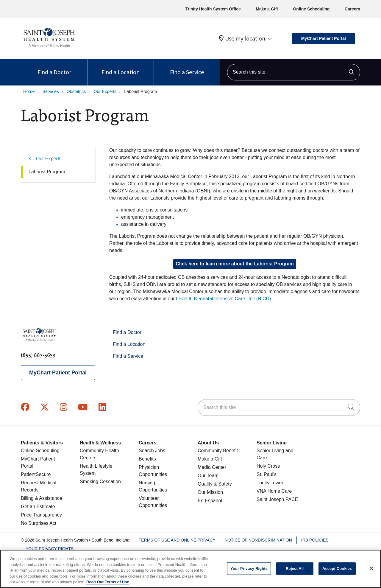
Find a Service (187, 67)
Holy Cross (268, 466)
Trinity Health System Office (213, 9)
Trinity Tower (270, 483)
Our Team (208, 476)
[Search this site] (294, 72)
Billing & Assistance (42, 498)
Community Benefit (218, 451)
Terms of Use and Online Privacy (177, 540)
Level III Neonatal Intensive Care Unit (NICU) (223, 299)
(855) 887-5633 (38, 355)
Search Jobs (152, 451)
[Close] (371, 574)
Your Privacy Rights (50, 549)
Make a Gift (267, 9)
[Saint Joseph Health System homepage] (49, 48)
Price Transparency (41, 515)
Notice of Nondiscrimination (258, 540)
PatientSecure (36, 474)
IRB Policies (315, 540)
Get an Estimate (38, 507)
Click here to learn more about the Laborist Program (235, 264)
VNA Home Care (274, 491)
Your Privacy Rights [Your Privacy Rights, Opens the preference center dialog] (249, 574)
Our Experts (49, 159)
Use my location (242, 38)
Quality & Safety (215, 484)
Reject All (295, 574)
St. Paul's (267, 474)
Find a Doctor (54, 67)
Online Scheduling (311, 9)
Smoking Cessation (100, 482)
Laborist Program (47, 172)
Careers (352, 9)
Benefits (147, 459)
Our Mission (210, 492)
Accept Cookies (337, 574)
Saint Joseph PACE (277, 499)
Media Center (212, 467)
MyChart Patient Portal (324, 38)
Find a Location (121, 67)
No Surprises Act (39, 523)
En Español (210, 501)
